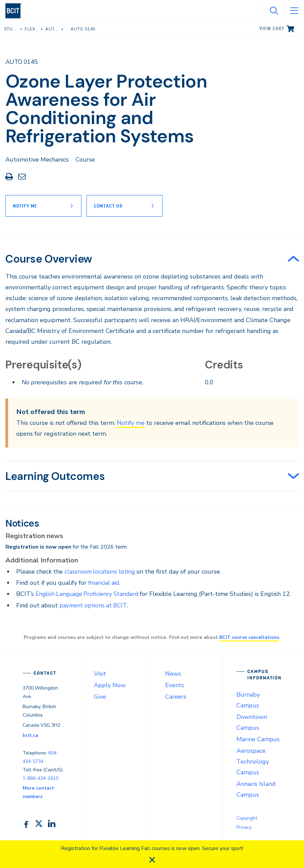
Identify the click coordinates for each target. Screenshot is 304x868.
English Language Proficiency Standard (90, 594)
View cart (272, 28)
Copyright (247, 818)
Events (175, 685)
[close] (152, 860)
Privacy (244, 827)
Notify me (131, 423)
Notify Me (25, 206)
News (173, 674)
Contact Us (110, 206)
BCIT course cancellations (249, 637)
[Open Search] (274, 11)
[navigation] (16, 11)
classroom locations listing (101, 572)
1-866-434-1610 (41, 778)
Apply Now (110, 685)
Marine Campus (258, 739)
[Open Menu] (294, 11)
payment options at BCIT (94, 605)
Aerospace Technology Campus (253, 762)
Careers (176, 697)
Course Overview (49, 259)
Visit (100, 674)
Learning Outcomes (55, 476)
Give (100, 697)
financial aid (104, 583)
